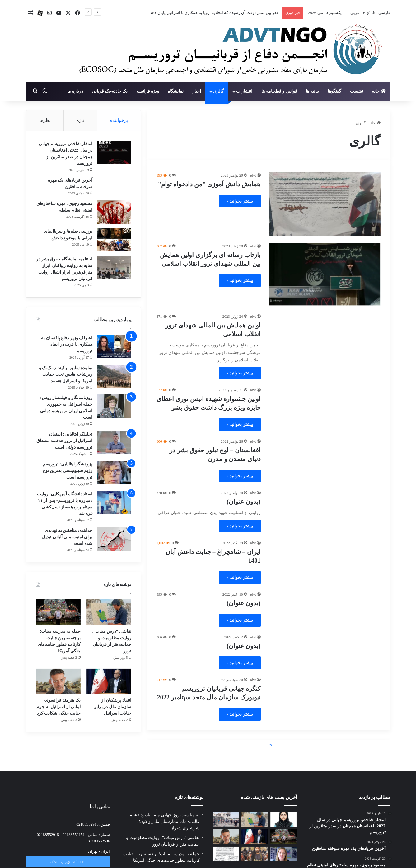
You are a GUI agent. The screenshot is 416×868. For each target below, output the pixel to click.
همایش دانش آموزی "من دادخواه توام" (209, 184)
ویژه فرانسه (148, 91)
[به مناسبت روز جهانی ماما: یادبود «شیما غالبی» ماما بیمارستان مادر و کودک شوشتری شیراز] (284, 819)
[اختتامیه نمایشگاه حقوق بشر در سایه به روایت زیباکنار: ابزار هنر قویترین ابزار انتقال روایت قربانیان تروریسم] (114, 267)
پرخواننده (119, 120)
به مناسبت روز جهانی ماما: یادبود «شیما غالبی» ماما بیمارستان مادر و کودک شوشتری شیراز (164, 821)
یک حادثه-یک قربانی (110, 91)
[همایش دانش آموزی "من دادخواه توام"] (325, 204)
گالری (218, 91)
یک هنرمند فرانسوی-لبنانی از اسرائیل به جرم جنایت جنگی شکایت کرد (58, 707)
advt (253, 175)
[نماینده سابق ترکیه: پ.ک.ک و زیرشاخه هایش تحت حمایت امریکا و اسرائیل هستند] (114, 376)
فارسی (383, 13)
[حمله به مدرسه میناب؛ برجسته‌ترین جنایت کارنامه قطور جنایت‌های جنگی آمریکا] (58, 612)
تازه (80, 120)
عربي (355, 13)
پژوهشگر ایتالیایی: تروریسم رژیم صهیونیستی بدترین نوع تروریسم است (68, 471)
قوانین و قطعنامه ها (279, 91)
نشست (357, 91)
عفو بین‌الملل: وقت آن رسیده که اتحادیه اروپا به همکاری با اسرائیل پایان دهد (215, 13)
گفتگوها (334, 91)
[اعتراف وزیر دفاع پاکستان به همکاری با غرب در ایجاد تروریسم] (114, 346)
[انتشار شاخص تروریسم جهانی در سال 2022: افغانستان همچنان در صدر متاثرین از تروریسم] (114, 152)
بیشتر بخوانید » (240, 201)
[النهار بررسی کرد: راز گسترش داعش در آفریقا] (255, 854)
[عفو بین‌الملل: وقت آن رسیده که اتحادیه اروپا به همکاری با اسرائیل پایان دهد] (284, 854)
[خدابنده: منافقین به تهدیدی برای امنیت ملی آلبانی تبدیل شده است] (114, 539)
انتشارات (244, 91)
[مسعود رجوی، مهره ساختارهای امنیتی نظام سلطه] (114, 212)
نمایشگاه (176, 91)
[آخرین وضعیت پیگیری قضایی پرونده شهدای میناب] (226, 819)
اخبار (197, 91)
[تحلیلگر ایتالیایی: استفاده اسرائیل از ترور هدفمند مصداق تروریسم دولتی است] (114, 443)
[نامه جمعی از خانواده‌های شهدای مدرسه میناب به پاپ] (226, 854)
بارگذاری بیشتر (268, 748)
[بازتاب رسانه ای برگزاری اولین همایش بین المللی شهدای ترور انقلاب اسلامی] (325, 274)
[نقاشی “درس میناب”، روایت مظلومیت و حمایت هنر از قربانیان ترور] (109, 612)
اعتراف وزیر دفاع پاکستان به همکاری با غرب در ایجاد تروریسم (67, 344)
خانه (379, 91)
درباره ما (75, 91)
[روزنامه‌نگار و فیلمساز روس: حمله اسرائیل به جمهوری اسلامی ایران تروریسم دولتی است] (114, 406)
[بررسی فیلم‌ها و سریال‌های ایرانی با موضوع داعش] (114, 240)
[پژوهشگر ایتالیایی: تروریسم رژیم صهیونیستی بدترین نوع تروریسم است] (114, 472)
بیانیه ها (313, 91)
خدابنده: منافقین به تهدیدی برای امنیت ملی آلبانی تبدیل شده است (67, 537)
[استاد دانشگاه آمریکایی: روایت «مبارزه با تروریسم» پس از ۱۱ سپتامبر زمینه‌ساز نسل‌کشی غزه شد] (114, 502)
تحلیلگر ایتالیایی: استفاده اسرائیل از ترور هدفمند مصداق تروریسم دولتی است (64, 441)
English (369, 13)
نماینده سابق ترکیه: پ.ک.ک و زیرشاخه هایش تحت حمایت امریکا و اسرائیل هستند (66, 374)
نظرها (45, 120)
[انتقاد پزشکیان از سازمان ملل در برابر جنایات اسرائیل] (109, 681)
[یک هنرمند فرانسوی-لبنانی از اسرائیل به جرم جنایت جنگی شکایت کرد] (58, 681)
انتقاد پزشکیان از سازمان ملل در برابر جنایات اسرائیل (113, 707)
